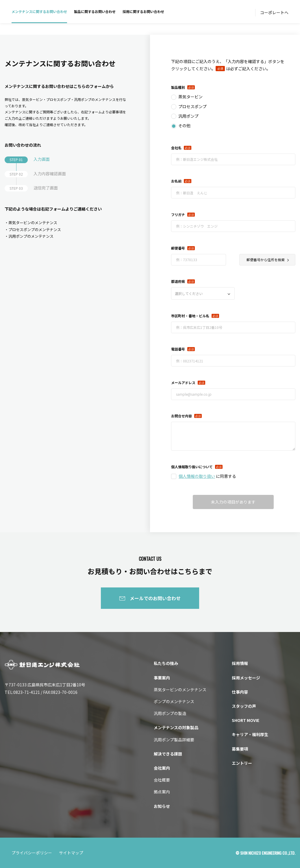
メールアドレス (183, 383)
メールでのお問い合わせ (155, 598)
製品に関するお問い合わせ (95, 11)
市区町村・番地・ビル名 (190, 316)
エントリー (242, 763)
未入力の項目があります (233, 502)
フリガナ (178, 214)
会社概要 (162, 780)
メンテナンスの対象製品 (176, 727)
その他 (184, 126)
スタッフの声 (244, 706)
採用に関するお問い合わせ (143, 11)
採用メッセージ (246, 678)
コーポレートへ (274, 12)
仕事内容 (240, 692)
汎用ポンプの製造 (170, 713)
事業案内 (162, 678)
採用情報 (240, 663)
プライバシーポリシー (32, 853)
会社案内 (162, 768)
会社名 (176, 148)
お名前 (176, 181)
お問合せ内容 (182, 416)
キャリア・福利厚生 (250, 734)
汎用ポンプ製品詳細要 (174, 740)
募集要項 (240, 749)
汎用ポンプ (188, 116)
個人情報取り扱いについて (192, 467)
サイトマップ (71, 853)
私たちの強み (166, 663)
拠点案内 (162, 792)
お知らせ (162, 806)
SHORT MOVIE (246, 720)
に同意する (207, 476)
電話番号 (178, 349)
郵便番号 (178, 248)
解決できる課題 (168, 754)
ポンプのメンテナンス (174, 701)
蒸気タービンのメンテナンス (180, 690)
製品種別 (178, 87)
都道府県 (178, 281)
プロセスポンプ (192, 106)
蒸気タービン (190, 97)
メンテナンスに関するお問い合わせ (39, 11)
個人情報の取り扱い (197, 476)
